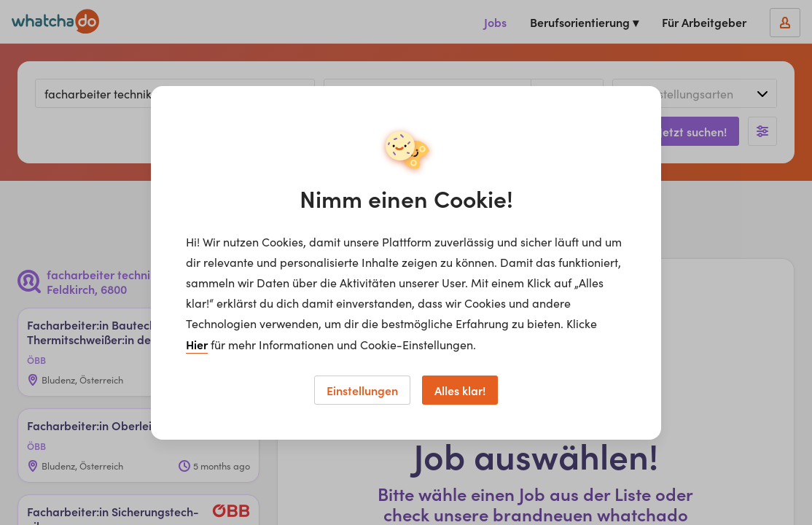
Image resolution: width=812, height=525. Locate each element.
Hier (197, 344)
